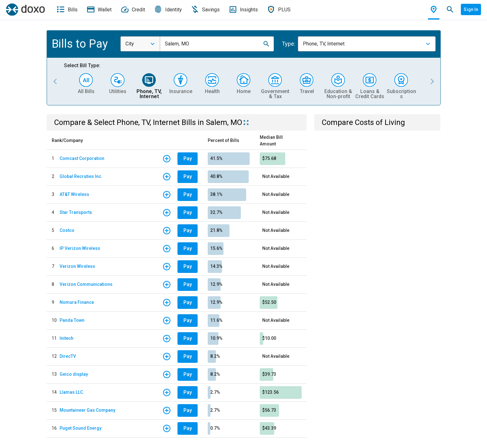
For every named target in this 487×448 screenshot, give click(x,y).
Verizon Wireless (77, 266)
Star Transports (76, 212)
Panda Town (72, 320)
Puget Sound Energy (81, 428)
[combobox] (140, 44)
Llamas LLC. (72, 392)
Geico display (74, 374)
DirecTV (68, 356)
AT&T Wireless (74, 194)
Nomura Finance (77, 302)
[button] (266, 44)
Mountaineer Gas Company (87, 410)
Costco (67, 230)
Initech (67, 338)
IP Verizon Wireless (80, 248)
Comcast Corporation (82, 158)
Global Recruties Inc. (81, 176)
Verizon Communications (86, 284)
